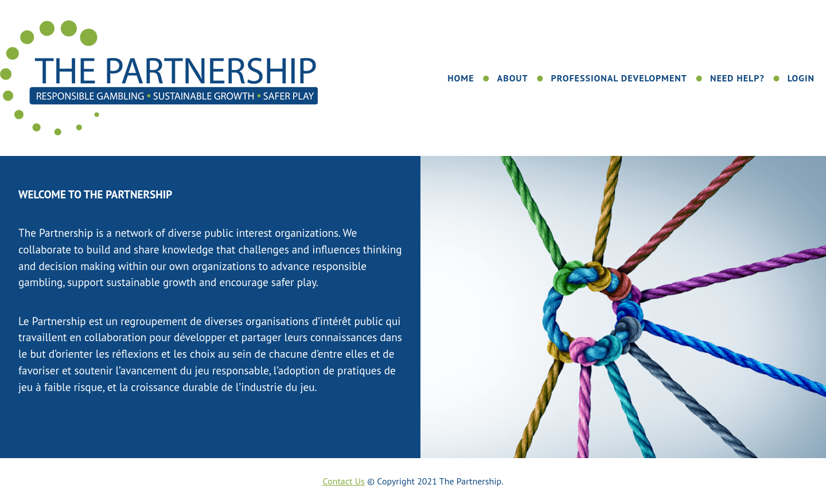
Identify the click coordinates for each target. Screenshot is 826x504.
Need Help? (737, 78)
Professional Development (619, 78)
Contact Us (344, 481)
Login (801, 78)
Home (461, 78)
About (513, 78)
